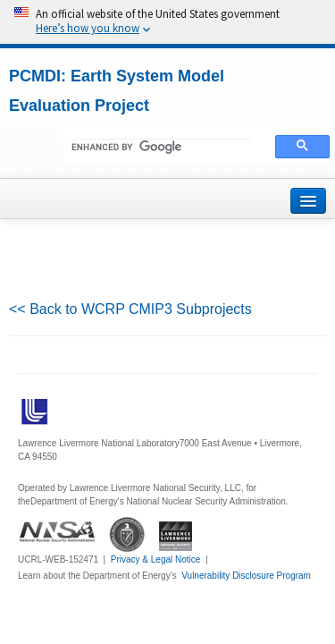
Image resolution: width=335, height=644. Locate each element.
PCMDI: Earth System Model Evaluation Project (117, 91)
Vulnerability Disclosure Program (246, 576)
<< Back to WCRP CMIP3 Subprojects (130, 309)
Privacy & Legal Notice (156, 559)
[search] (161, 148)
